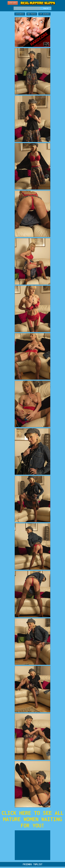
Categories (20, 14)
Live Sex (13, 3)
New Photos (32, 14)
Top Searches (44, 14)
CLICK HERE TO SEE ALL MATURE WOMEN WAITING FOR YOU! (33, 819)
